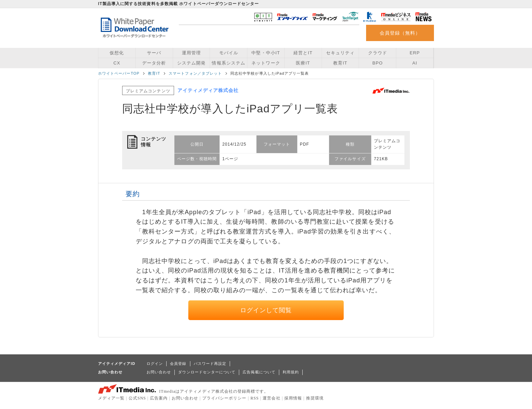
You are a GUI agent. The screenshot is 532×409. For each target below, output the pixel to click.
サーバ (154, 53)
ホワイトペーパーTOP (119, 73)
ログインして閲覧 (266, 310)
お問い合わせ (159, 372)
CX (117, 63)
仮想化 (117, 53)
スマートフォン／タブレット (195, 73)
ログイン (155, 364)
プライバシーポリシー (224, 398)
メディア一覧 (111, 398)
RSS (255, 398)
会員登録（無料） (400, 33)
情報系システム (228, 63)
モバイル (229, 53)
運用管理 (191, 53)
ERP (415, 53)
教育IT (340, 63)
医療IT (303, 63)
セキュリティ (340, 53)
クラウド (378, 53)
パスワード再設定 (210, 364)
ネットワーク (266, 63)
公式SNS (137, 398)
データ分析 (154, 63)
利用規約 (291, 372)
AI (415, 63)
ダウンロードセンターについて (207, 372)
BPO (377, 63)
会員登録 (178, 364)
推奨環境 (315, 398)
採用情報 (293, 398)
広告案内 (159, 398)
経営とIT (303, 53)
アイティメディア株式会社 (208, 90)
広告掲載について (259, 372)
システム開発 (191, 63)
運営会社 (271, 398)
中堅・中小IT (266, 53)
